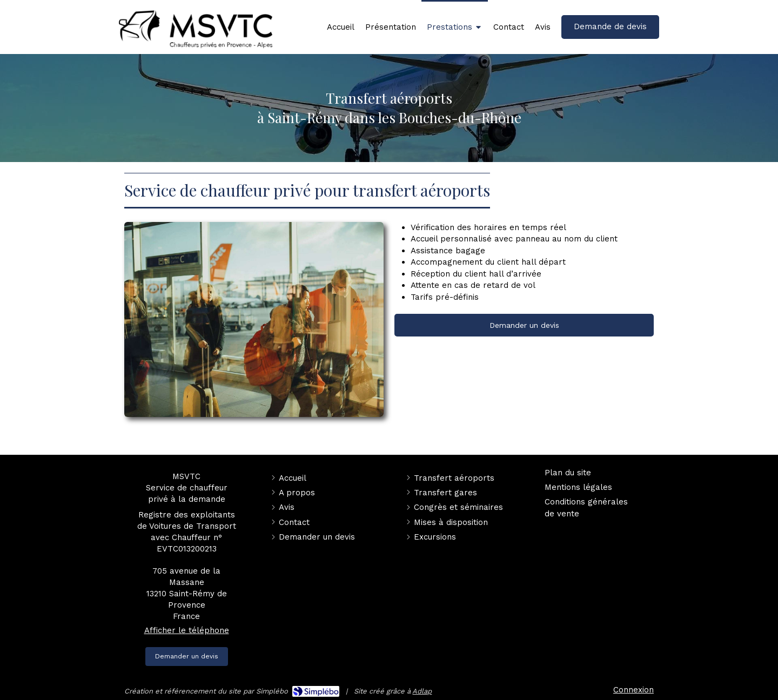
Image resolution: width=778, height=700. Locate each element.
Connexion (633, 690)
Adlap (422, 691)
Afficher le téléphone (187, 630)
